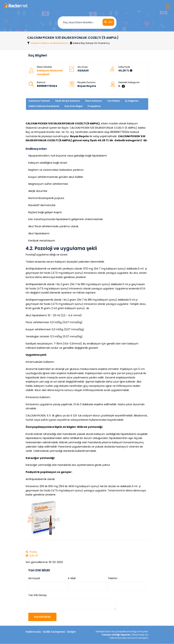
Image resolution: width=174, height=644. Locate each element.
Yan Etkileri (114, 101)
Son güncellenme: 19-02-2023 (44, 562)
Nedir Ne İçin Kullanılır (68, 101)
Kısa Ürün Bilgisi (73, 107)
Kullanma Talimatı (39, 101)
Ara (108, 22)
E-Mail (72, 578)
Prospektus (94, 107)
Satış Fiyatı (124, 67)
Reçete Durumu (86, 83)
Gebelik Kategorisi (129, 83)
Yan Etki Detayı (37, 595)
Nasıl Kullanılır (94, 101)
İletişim (71, 632)
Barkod (41, 83)
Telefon (113, 578)
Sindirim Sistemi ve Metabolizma (50, 43)
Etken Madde (44, 67)
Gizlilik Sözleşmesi (54, 632)
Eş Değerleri (132, 101)
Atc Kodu (83, 67)
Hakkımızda (33, 632)
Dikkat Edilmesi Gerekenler (44, 107)
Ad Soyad (34, 578)
